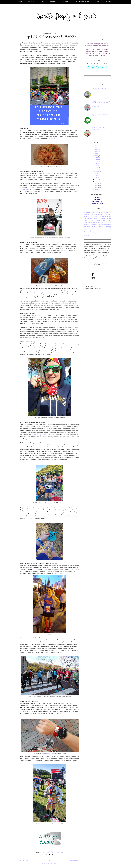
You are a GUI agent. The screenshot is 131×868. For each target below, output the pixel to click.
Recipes (53, 2)
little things (98, 234)
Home (20, 2)
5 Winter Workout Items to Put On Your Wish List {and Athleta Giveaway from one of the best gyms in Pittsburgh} (101, 104)
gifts (85, 230)
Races (42, 2)
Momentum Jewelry (50, 753)
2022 (97, 148)
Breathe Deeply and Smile (65, 17)
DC (103, 226)
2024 (97, 146)
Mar (97, 175)
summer (104, 230)
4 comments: (50, 851)
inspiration (100, 228)
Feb (97, 177)
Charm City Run (106, 222)
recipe (109, 216)
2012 (97, 189)
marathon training (56, 852)
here (54, 139)
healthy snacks (89, 220)
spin (108, 228)
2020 (97, 152)
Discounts (65, 2)
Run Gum (50, 508)
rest (105, 228)
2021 (97, 150)
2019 (97, 154)
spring (90, 234)
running (87, 212)
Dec (97, 158)
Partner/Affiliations (82, 2)
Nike (85, 232)
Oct (97, 162)
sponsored (95, 213)
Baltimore (108, 215)
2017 (96, 179)
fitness (104, 216)
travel (96, 224)
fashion (86, 234)
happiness (108, 226)
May (97, 171)
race (105, 213)
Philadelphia (104, 232)
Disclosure (109, 2)
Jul (97, 168)
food (99, 216)
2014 (96, 185)
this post (64, 250)
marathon (45, 852)
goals (89, 226)
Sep (97, 164)
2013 (96, 187)
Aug (97, 166)
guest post (97, 232)
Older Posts (24, 861)
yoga (85, 228)
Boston (100, 226)
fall (110, 228)
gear (95, 218)
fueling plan (63, 295)
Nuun (99, 222)
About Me (31, 2)
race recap (88, 216)
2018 (96, 156)
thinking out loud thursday (94, 230)
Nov (97, 160)
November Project (89, 224)
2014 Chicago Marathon (40, 435)
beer (93, 234)
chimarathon (88, 218)
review (101, 213)
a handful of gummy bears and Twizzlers (42, 293)
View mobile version (49, 863)
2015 (96, 183)
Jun (97, 169)
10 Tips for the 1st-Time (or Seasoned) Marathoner (50, 37)
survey (109, 230)
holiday (95, 216)
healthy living (102, 220)
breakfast (90, 232)
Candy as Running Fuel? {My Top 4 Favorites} (100, 89)
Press (97, 2)
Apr (97, 173)
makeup (103, 234)
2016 (96, 181)
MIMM (109, 218)
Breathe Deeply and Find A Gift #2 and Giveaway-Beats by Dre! (101, 129)
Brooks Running (92, 228)
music (109, 232)
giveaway (102, 218)
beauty (91, 236)
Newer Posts (75, 861)
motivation (94, 226)
